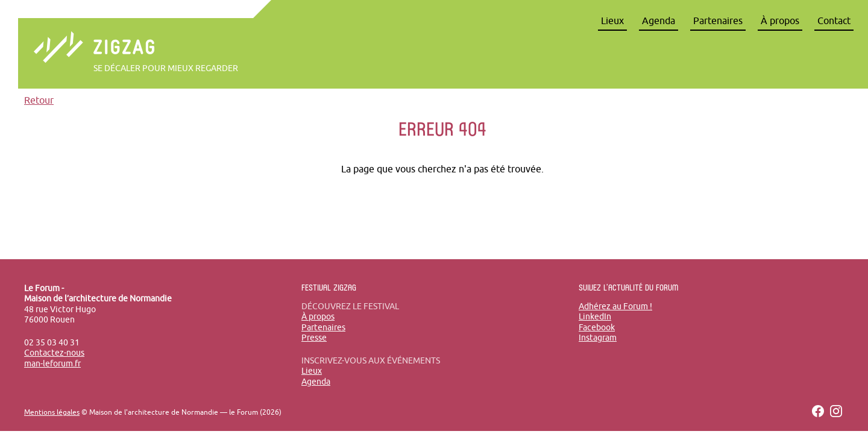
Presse (314, 338)
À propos (780, 20)
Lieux (612, 20)
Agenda (659, 20)
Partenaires (718, 20)
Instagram (598, 338)
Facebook (597, 327)
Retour (39, 100)
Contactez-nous (54, 353)
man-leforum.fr (52, 363)
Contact (834, 20)
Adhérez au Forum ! (615, 306)
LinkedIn (595, 316)
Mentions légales (52, 412)
